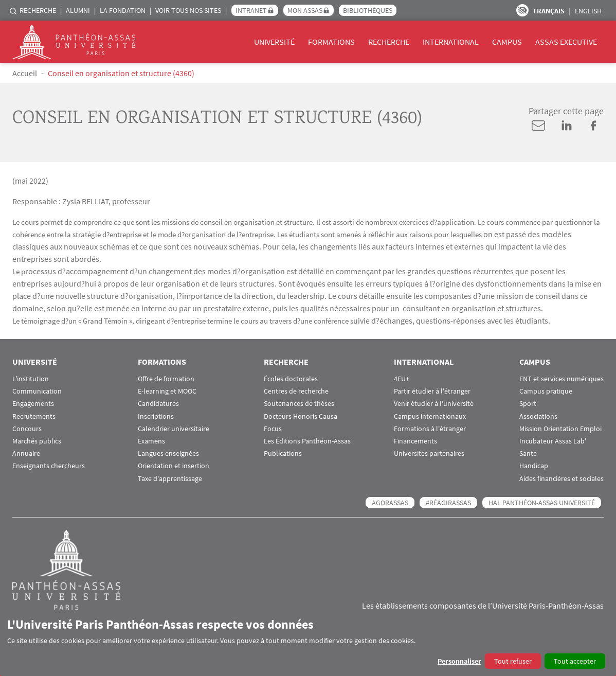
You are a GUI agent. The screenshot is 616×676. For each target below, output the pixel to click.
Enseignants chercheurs (49, 466)
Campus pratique (546, 391)
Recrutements (34, 416)
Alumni (78, 10)
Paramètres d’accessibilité (522, 10)
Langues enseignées (168, 453)
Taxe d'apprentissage (170, 479)
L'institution (31, 379)
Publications (283, 453)
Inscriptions (156, 416)
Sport (528, 404)
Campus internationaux (430, 416)
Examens (151, 441)
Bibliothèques (368, 10)
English (588, 11)
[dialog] (308, 643)
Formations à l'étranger (430, 429)
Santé (528, 453)
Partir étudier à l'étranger (432, 391)
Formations (331, 42)
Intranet (251, 10)
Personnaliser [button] (459, 661)
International (451, 42)
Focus (273, 429)
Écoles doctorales (291, 379)
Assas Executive (566, 42)
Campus (507, 42)
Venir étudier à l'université (434, 404)
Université (274, 42)
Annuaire (26, 453)
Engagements (33, 404)
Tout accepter (575, 661)
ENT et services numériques (561, 379)
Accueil (25, 73)
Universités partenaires (429, 453)
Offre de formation (166, 379)
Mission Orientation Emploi (560, 429)
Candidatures (158, 404)
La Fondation (123, 10)
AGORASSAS (390, 503)
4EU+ (402, 379)
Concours (27, 429)
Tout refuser (513, 661)
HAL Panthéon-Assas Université (542, 503)
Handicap (534, 466)
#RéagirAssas (448, 503)
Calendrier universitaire (174, 429)
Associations (538, 416)
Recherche (38, 10)
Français (549, 11)
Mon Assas (305, 10)
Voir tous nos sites (188, 10)
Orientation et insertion (174, 466)
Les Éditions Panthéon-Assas (307, 441)
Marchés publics (37, 441)
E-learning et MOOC (167, 391)
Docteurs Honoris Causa (301, 416)
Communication (37, 391)
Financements (415, 441)
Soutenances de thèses (299, 404)
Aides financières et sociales (561, 479)
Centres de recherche (296, 391)
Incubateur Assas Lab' (553, 441)
